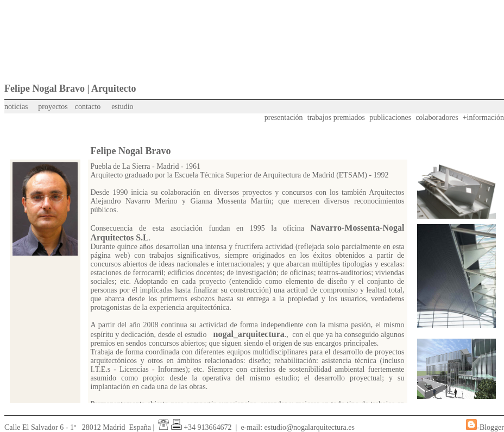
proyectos (53, 107)
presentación (284, 117)
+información (483, 117)
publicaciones (390, 117)
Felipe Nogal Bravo (131, 151)
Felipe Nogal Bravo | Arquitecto (70, 88)
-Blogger (490, 427)
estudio (122, 107)
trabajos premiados (336, 117)
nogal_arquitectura (249, 334)
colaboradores (437, 117)
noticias (16, 107)
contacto (88, 107)
